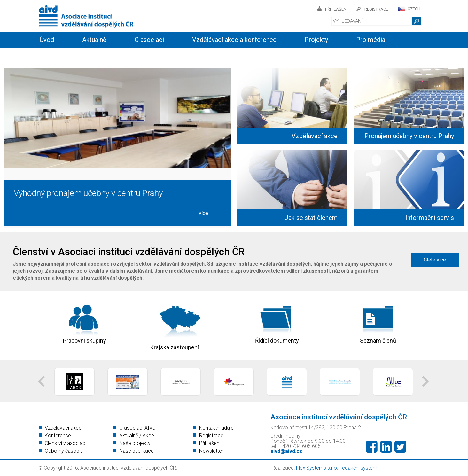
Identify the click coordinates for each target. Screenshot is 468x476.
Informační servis (64, 55)
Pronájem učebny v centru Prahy (409, 136)
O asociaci (149, 40)
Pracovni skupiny (85, 341)
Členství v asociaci (66, 443)
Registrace (211, 436)
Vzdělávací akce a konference (234, 40)
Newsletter (211, 451)
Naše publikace (136, 451)
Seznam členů (378, 341)
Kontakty (180, 55)
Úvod (47, 40)
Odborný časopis (64, 451)
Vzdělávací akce (315, 136)
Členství (128, 55)
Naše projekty (135, 443)
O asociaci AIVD (137, 428)
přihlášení (336, 9)
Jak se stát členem (311, 218)
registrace (376, 9)
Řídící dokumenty (277, 341)
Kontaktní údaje (216, 428)
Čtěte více (435, 260)
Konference (58, 436)
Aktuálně (94, 40)
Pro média (371, 40)
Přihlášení (210, 443)
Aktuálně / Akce (137, 436)
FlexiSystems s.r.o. (317, 468)
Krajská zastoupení (175, 347)
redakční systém (359, 468)
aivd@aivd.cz (286, 451)
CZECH (414, 9)
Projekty (316, 40)
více (203, 213)
